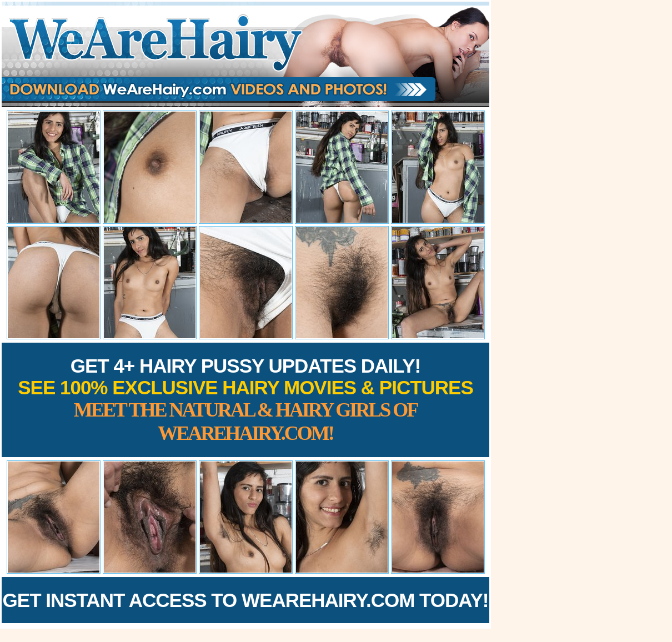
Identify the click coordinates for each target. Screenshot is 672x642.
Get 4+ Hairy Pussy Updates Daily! (245, 400)
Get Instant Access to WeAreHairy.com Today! (246, 600)
